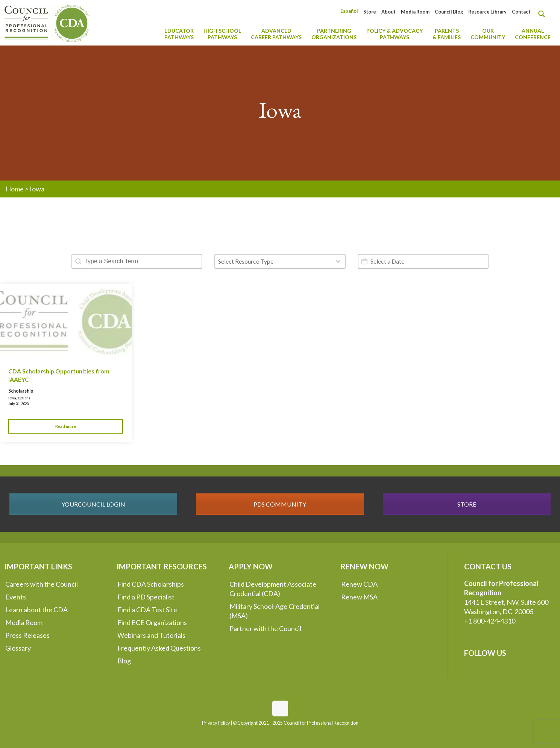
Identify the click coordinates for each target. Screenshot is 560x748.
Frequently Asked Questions (159, 648)
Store (370, 12)
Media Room (415, 12)
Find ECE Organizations (152, 622)
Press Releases (27, 635)
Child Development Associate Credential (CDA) (273, 589)
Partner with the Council (265, 628)
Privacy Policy (216, 723)
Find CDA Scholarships (151, 584)
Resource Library (487, 12)
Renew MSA (359, 597)
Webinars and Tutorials (151, 635)
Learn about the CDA (36, 610)
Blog (124, 661)
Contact (521, 12)
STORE (467, 504)
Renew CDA (359, 584)
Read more (66, 426)
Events (16, 597)
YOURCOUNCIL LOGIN (93, 504)
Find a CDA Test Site (147, 610)
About (389, 12)
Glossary (18, 648)
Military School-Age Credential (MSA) (275, 611)
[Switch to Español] (349, 11)
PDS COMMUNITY (280, 504)
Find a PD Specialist (146, 597)
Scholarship (21, 391)
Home (15, 189)
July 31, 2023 (18, 404)
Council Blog (449, 12)
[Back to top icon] (280, 709)
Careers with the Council (42, 584)
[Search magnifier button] (543, 14)
